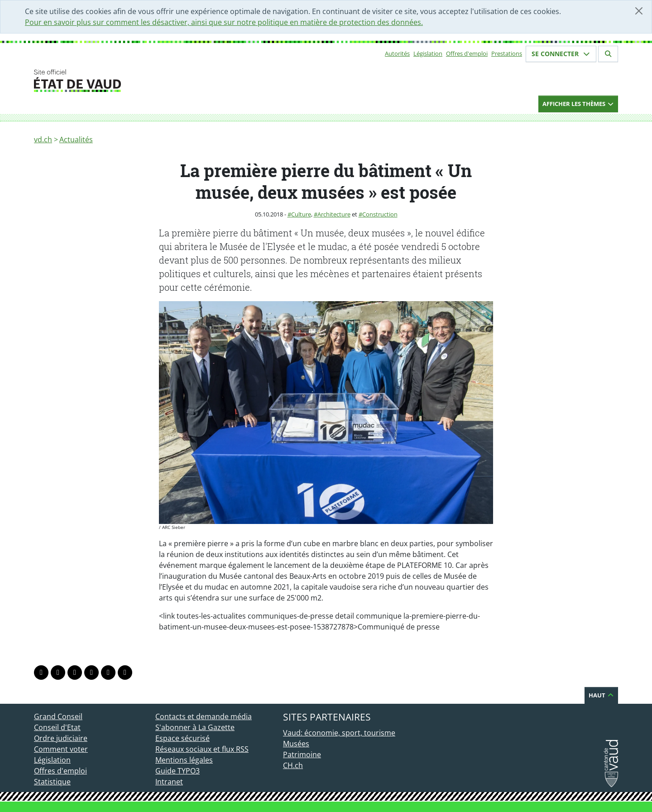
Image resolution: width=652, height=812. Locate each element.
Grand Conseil (58, 716)
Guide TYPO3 (177, 771)
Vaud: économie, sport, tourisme (339, 733)
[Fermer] (639, 11)
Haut (601, 695)
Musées (296, 744)
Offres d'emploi (467, 53)
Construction (380, 214)
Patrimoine (302, 754)
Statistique (52, 782)
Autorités (397, 53)
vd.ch (43, 139)
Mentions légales (184, 760)
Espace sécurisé (182, 738)
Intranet (169, 782)
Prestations (507, 53)
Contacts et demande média (204, 716)
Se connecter (561, 54)
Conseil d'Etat (57, 727)
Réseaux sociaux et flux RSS (202, 749)
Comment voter (61, 749)
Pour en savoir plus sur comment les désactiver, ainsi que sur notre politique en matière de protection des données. (224, 22)
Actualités (76, 139)
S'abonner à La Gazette (195, 727)
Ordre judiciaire (61, 738)
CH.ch (293, 765)
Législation (428, 53)
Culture (301, 214)
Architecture (334, 214)
